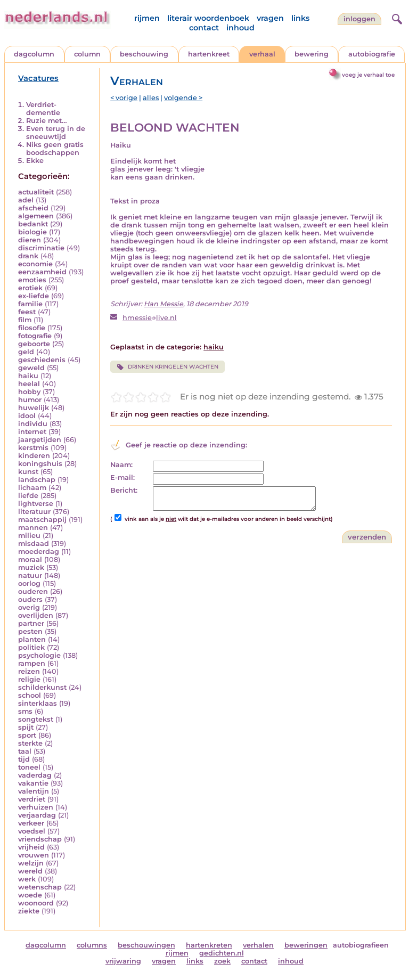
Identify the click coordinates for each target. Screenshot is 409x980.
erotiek (30, 288)
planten (32, 639)
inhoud (240, 28)
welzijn (31, 863)
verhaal (262, 54)
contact (204, 28)
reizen (29, 671)
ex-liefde (34, 296)
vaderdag (35, 775)
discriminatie (41, 248)
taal (25, 751)
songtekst (36, 719)
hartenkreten (209, 945)
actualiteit (36, 192)
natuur (30, 575)
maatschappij (42, 520)
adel (26, 200)
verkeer (31, 823)
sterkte (30, 743)
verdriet (32, 799)
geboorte (34, 344)
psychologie (39, 655)
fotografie (35, 336)
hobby (29, 392)
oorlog (29, 583)
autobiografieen (361, 945)
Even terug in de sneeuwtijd (56, 133)
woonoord (36, 903)
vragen (270, 18)
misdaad (34, 544)
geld (26, 352)
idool (27, 416)
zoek (222, 961)
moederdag (39, 552)
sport (27, 735)
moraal (30, 560)
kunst (28, 472)
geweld (31, 368)
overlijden (36, 615)
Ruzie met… (47, 121)
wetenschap (40, 887)
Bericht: (124, 490)
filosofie (32, 328)
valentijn (34, 791)
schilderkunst (42, 687)
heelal (29, 384)
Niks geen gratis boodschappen (55, 149)
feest (27, 312)
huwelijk (34, 408)
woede (30, 895)
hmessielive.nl (150, 318)
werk (27, 879)
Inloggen (359, 19)
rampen (32, 663)
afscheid (33, 208)
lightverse (36, 504)
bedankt (33, 224)
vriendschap (40, 839)
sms (25, 711)
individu (33, 424)
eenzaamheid (42, 272)
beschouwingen (146, 945)
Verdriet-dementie (43, 109)
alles (151, 98)
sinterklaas (38, 703)
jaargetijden (40, 440)
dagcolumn (34, 54)
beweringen (306, 945)
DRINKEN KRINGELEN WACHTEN (167, 367)
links (300, 18)
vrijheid (31, 847)
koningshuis (40, 464)
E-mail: (122, 477)
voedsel (32, 831)
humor (30, 400)
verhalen (258, 945)
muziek (31, 567)
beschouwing (144, 54)
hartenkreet (209, 54)
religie (29, 679)
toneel (29, 767)
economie (35, 264)
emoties (32, 280)
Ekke (35, 161)
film (25, 320)
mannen (33, 528)
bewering (312, 54)
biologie (32, 232)
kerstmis (33, 448)
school (30, 695)
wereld (30, 871)
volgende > (183, 98)
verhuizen (36, 807)
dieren (30, 240)
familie (30, 304)
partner (31, 623)
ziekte (29, 911)
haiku (28, 376)
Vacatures (38, 78)
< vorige (124, 98)
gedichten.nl (222, 953)
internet (32, 432)
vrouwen (34, 855)
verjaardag (37, 815)
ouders (30, 599)
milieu (29, 536)
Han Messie (163, 304)
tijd (24, 759)
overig (29, 607)
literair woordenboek (208, 18)
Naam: (121, 465)
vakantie (33, 783)
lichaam (32, 488)
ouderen (33, 591)
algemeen (36, 216)
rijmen (147, 18)
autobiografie (372, 54)
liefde (28, 496)
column (87, 54)
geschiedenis (42, 360)
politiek (31, 647)
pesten (30, 631)
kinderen (34, 456)
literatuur (34, 512)
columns (92, 945)
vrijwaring (123, 961)
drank (28, 256)
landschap (37, 480)
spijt (26, 727)
